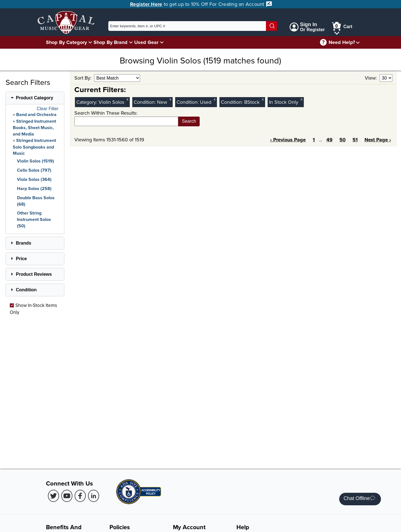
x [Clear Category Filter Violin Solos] (128, 99)
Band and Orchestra (36, 115)
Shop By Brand (111, 42)
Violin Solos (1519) (36, 161)
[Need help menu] (358, 42)
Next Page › (378, 140)
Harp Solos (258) (34, 189)
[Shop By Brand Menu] (131, 42)
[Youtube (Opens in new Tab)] (67, 496)
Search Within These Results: (106, 113)
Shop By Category (66, 42)
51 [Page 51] (355, 140)
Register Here (146, 4)
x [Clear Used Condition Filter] (215, 99)
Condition (26, 290)
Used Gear (146, 42)
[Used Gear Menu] (162, 42)
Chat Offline (359, 499)
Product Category (35, 98)
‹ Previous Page (288, 140)
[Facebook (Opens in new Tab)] (80, 496)
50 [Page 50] (343, 140)
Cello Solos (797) (34, 170)
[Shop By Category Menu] (90, 42)
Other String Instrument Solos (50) (34, 219)
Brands (24, 243)
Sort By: (84, 78)
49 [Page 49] (329, 140)
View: (371, 78)
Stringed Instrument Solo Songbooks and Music (34, 147)
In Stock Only (284, 102)
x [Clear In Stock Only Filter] (302, 99)
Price (21, 259)
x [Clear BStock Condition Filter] (263, 99)
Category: (87, 102)
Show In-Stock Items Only (33, 309)
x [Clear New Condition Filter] (170, 99)
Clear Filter (48, 109)
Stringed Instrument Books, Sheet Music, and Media (34, 128)
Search (189, 121)
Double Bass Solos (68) (36, 201)
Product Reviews (34, 274)
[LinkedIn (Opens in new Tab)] (94, 496)
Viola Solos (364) (34, 179)
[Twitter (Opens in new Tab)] (53, 496)
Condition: (145, 102)
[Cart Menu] (337, 32)
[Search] (272, 26)
